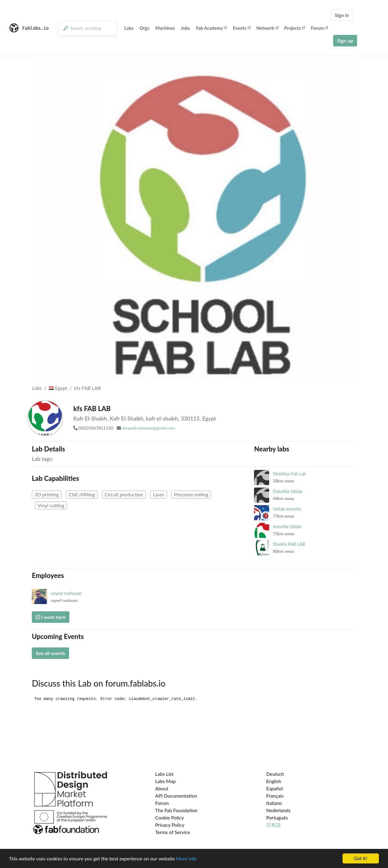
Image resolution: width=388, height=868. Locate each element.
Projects (294, 28)
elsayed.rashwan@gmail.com (148, 428)
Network (267, 28)
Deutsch (275, 774)
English (274, 781)
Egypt (58, 388)
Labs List (164, 774)
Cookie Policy (170, 817)
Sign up (345, 41)
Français (275, 796)
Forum (319, 28)
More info (186, 859)
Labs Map (166, 781)
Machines (165, 28)
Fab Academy (212, 28)
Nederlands (278, 810)
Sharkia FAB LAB (289, 544)
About (162, 788)
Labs (129, 28)
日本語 (273, 825)
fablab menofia (287, 509)
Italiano (274, 803)
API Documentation (176, 796)
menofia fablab (287, 527)
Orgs (145, 28)
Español (274, 788)
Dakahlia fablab (288, 491)
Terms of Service (173, 832)
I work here (51, 617)
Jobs (186, 28)
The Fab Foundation (176, 810)
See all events (50, 653)
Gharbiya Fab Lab (289, 474)
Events (242, 28)
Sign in (342, 15)
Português (277, 817)
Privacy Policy (170, 825)
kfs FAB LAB (88, 388)
